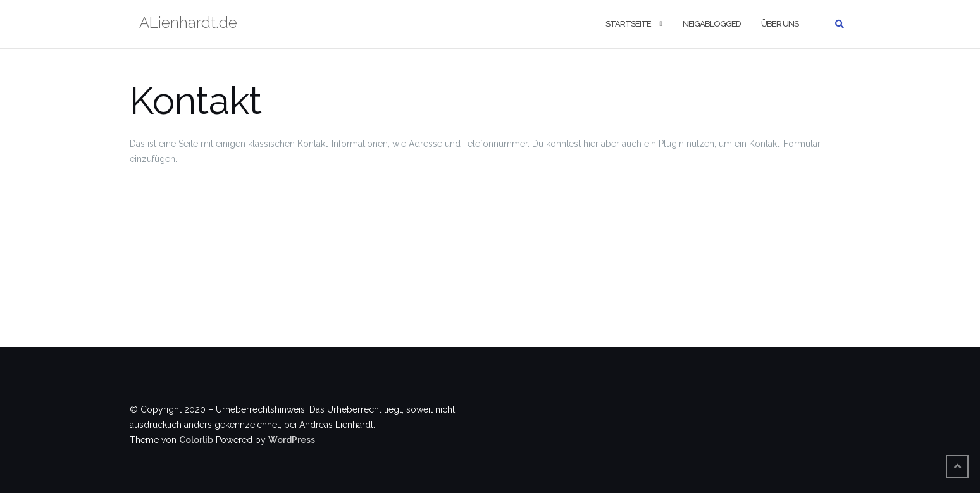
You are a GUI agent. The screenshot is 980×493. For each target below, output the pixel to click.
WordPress (292, 440)
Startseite (628, 24)
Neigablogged (712, 24)
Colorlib (196, 440)
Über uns (780, 24)
